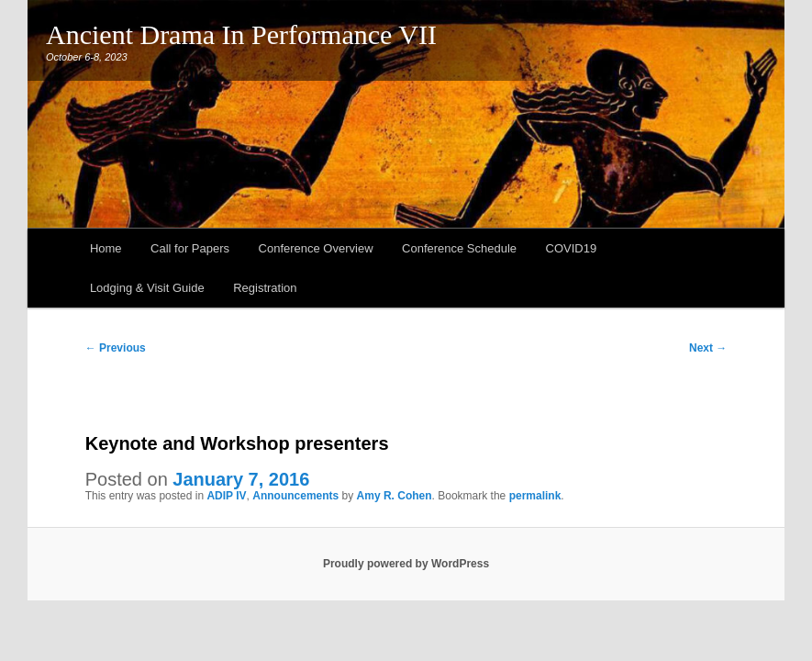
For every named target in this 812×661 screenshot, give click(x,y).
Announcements (295, 496)
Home (106, 248)
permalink (535, 496)
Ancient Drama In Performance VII (241, 34)
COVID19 (572, 248)
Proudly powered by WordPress (406, 564)
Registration (265, 288)
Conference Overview (316, 248)
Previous (116, 348)
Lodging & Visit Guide (147, 288)
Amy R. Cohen (395, 496)
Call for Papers (190, 248)
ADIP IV (226, 496)
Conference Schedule (459, 248)
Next (708, 348)
